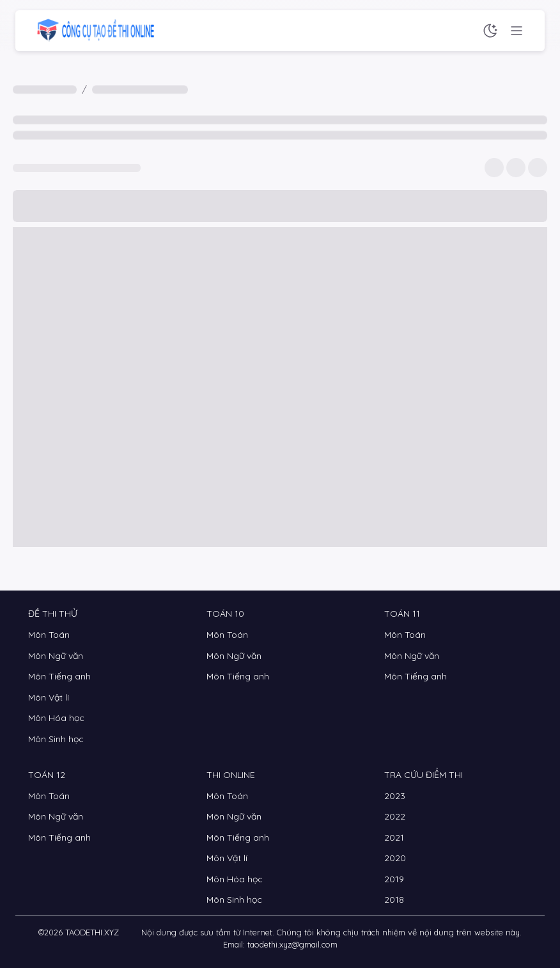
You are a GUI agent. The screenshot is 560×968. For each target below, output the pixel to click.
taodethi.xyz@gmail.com (292, 944)
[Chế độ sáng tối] (490, 31)
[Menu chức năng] (517, 31)
